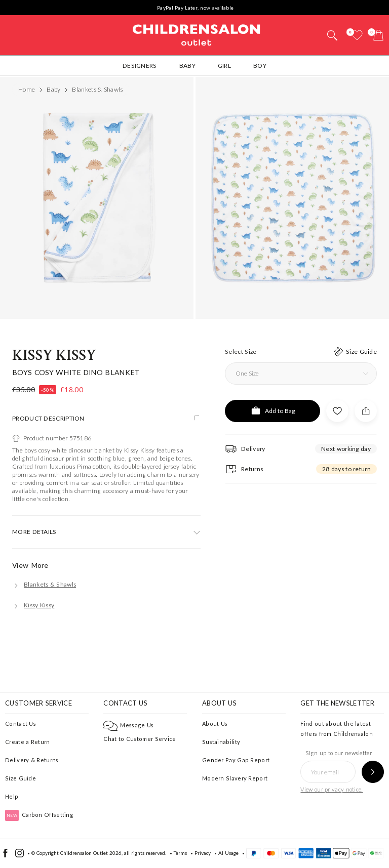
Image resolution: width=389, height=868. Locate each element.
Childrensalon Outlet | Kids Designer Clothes (197, 34)
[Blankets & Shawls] (44, 584)
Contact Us (21, 724)
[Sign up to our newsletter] (373, 772)
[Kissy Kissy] (33, 605)
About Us (215, 724)
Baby (187, 66)
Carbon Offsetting (39, 815)
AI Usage (228, 853)
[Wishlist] (357, 35)
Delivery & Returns (32, 760)
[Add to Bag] (273, 411)
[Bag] (378, 35)
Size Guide (21, 778)
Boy (260, 66)
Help (12, 796)
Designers (140, 66)
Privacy (203, 853)
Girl (224, 66)
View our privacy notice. (332, 789)
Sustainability (221, 742)
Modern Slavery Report (235, 778)
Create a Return (28, 742)
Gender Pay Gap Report (236, 760)
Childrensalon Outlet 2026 (91, 853)
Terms (180, 853)
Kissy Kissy (54, 356)
